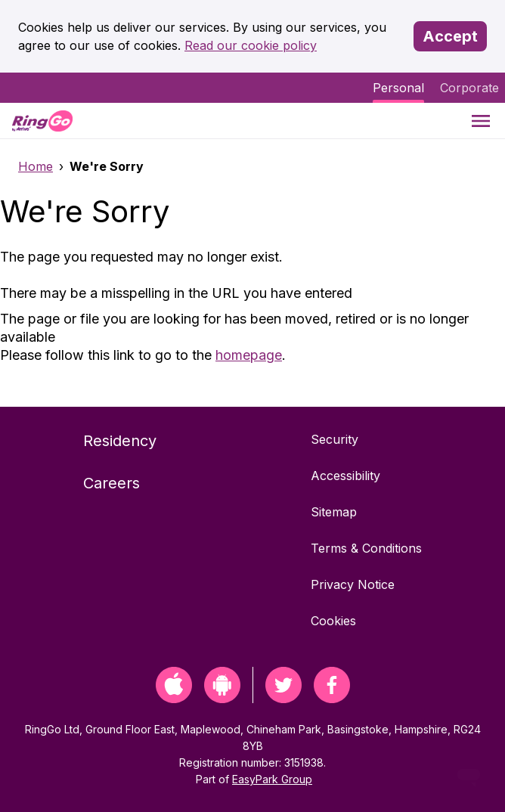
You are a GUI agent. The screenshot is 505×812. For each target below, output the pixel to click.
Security (335, 439)
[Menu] (481, 121)
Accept (450, 36)
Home (36, 166)
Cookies (333, 621)
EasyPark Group (272, 779)
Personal (398, 88)
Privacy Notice (353, 584)
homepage (249, 355)
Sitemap (334, 512)
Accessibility (345, 476)
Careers (112, 483)
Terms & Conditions (366, 548)
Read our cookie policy (251, 45)
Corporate (469, 88)
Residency (120, 441)
